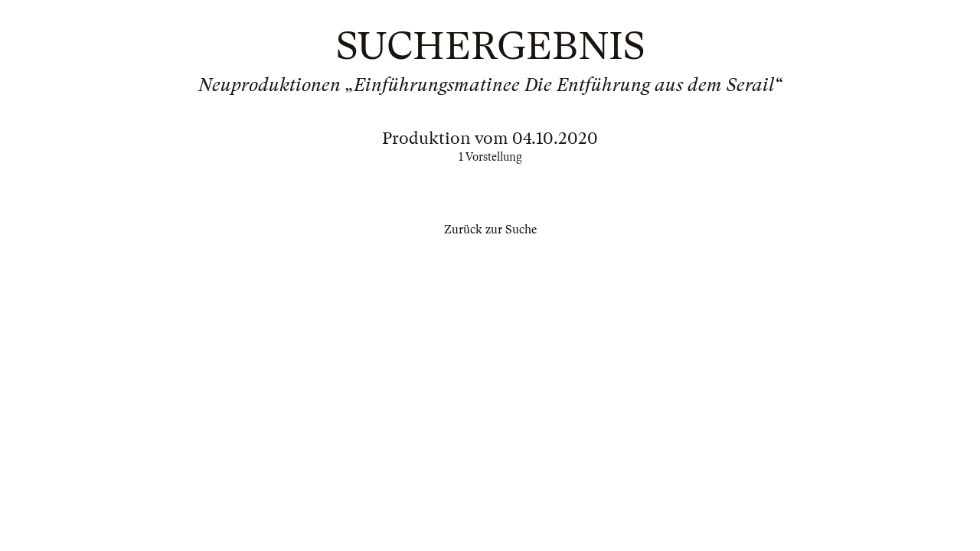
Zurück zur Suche (490, 230)
